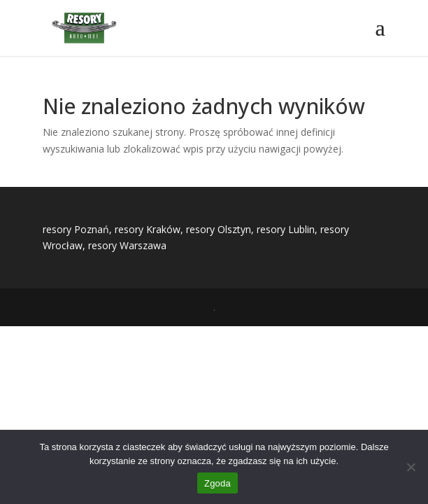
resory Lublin (286, 229)
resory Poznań (76, 229)
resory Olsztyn (219, 229)
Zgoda (217, 483)
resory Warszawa (127, 245)
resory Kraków (148, 229)
